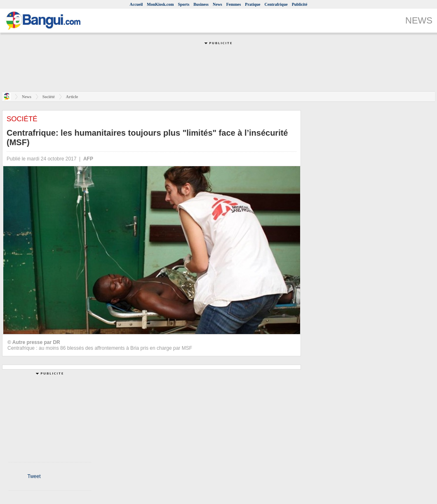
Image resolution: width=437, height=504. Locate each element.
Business (201, 4)
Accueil (136, 4)
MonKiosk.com (160, 4)
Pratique (253, 4)
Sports (184, 4)
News (217, 4)
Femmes (234, 4)
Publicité (300, 4)
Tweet (34, 476)
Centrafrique (276, 4)
